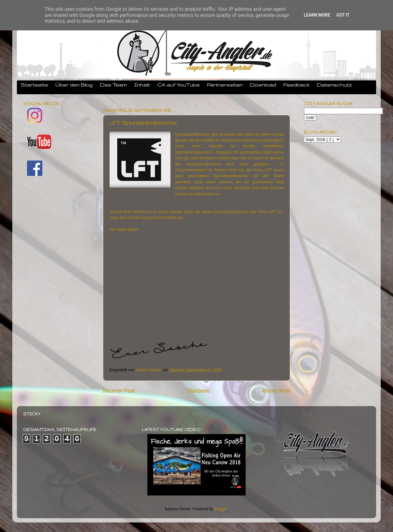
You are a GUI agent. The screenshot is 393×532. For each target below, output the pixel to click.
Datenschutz (334, 85)
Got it (343, 15)
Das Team (113, 85)
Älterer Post (276, 391)
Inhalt (142, 85)
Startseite (34, 85)
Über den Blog (74, 85)
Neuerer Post (119, 391)
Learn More (317, 15)
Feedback (296, 85)
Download (263, 85)
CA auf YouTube (178, 85)
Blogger (221, 509)
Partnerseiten (225, 85)
